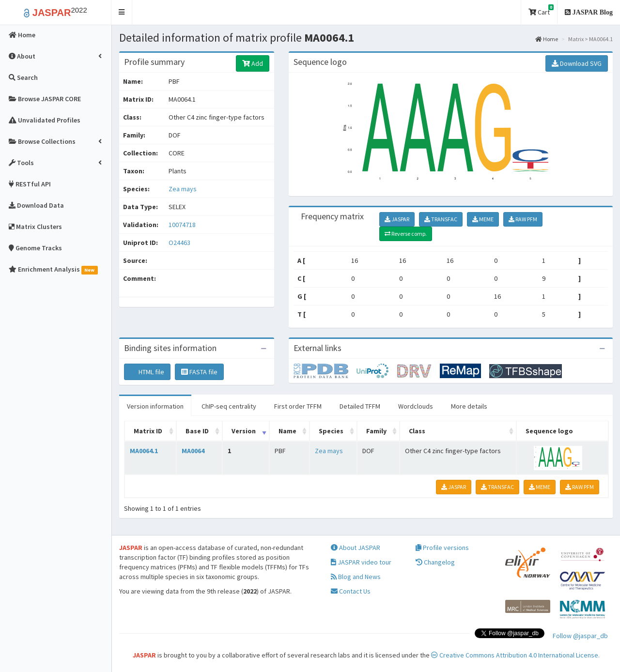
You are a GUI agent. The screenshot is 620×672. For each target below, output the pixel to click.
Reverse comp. (406, 234)
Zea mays (183, 189)
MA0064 (193, 451)
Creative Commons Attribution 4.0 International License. (515, 655)
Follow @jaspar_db (580, 636)
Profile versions (442, 548)
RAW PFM (523, 219)
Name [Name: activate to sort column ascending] (287, 431)
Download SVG (577, 63)
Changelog (435, 562)
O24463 (180, 243)
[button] (122, 12)
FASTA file (199, 372)
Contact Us (351, 591)
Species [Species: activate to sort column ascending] (331, 431)
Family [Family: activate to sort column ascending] (376, 431)
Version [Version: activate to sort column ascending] (244, 431)
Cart (541, 10)
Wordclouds (416, 406)
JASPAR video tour (361, 562)
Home (547, 39)
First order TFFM (298, 406)
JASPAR (397, 219)
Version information (155, 406)
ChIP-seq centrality (229, 406)
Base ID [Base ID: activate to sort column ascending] (197, 431)
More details (469, 406)
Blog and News (356, 577)
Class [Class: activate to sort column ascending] (417, 431)
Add (253, 63)
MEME (483, 219)
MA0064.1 (144, 451)
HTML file (147, 372)
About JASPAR (356, 548)
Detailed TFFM (360, 406)
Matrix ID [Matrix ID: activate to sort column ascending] (148, 431)
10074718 (182, 225)
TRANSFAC (441, 219)
